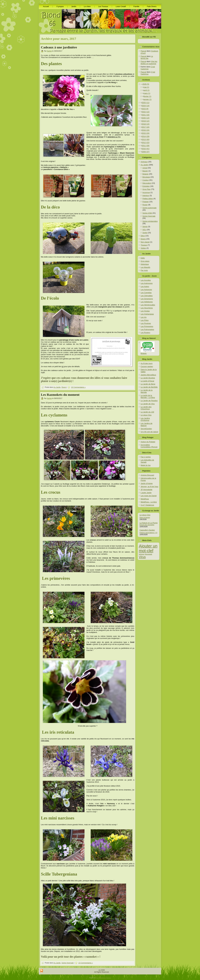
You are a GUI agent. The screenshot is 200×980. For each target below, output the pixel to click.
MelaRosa (145, 499)
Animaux (144, 162)
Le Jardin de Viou (148, 404)
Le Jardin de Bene (148, 384)
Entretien (146, 186)
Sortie (145, 233)
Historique (145, 264)
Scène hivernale (67, 963)
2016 (146, 130)
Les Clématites (147, 296)
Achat (145, 168)
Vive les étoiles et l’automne (149, 63)
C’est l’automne (148, 68)
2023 (145, 109)
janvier (148, 99)
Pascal (143, 51)
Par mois (144, 270)
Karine (49, 51)
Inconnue (146, 192)
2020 (146, 118)
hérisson (142, 554)
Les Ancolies (146, 280)
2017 (146, 127)
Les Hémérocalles (148, 305)
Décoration (147, 183)
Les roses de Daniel (149, 496)
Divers (64, 387)
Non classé (145, 242)
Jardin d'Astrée (147, 483)
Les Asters (145, 286)
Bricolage (146, 177)
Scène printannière (150, 221)
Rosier (145, 205)
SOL (144, 230)
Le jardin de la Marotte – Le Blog (148, 397)
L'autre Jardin (146, 493)
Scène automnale (149, 208)
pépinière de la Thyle (95, 137)
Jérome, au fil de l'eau (149, 487)
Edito (143, 258)
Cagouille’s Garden (147, 530)
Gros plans (145, 261)
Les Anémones (147, 283)
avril (147, 90)
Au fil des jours (147, 363)
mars (147, 93)
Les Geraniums (147, 299)
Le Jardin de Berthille (149, 387)
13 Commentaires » (86, 963)
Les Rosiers (145, 333)
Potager (146, 202)
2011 (146, 146)
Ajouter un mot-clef (148, 548)
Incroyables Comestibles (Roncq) (149, 446)
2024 (146, 106)
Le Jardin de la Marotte (147, 391)
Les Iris (144, 317)
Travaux (144, 245)
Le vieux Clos (146, 415)
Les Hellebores (147, 302)
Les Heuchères (147, 308)
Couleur (146, 180)
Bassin (145, 171)
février (147, 96)
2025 (146, 103)
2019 (146, 121)
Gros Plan (146, 189)
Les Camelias (146, 293)
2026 (146, 84)
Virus (142, 557)
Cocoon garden (147, 366)
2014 (146, 136)
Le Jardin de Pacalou (149, 401)
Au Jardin (57, 387)
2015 (146, 133)
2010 (146, 149)
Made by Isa (146, 465)
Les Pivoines (146, 323)
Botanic (145, 174)
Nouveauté (149, 554)
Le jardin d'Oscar (147, 381)
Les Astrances (146, 290)
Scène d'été (147, 213)
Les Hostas (145, 311)
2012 (146, 143)
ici (63, 366)
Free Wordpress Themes (103, 978)
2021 (146, 115)
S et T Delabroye (147, 505)
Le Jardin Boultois (148, 378)
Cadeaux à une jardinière (59, 47)
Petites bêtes (148, 199)
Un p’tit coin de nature (149, 432)
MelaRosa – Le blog (149, 502)
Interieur (146, 196)
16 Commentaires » (78, 387)
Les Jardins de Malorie (147, 424)
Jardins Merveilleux (148, 375)
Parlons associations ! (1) (148, 533)
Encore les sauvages (147, 525)
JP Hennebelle (146, 490)
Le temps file (147, 57)
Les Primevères (147, 326)
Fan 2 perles (146, 457)
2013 (146, 139)
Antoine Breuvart (147, 475)
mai (146, 87)
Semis (145, 227)
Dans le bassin (145, 517)
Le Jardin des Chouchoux (146, 408)
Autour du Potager (148, 442)
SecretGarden (146, 429)
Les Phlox (145, 320)
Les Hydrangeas (147, 314)
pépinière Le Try (114, 137)
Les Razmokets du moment (60, 395)
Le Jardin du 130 (147, 412)
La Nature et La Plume (149, 523)
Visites (143, 248)
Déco (143, 236)
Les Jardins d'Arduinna (145, 419)
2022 (146, 112)
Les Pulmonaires (147, 329)
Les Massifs (145, 267)
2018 (146, 124)
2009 (146, 152)
